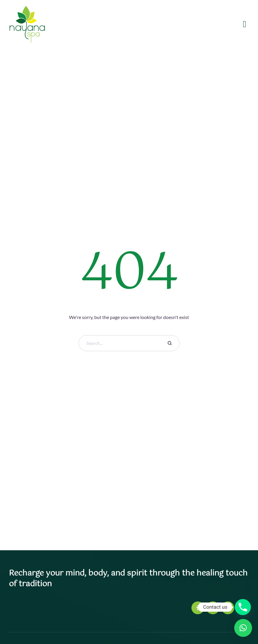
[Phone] (243, 607)
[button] (243, 628)
